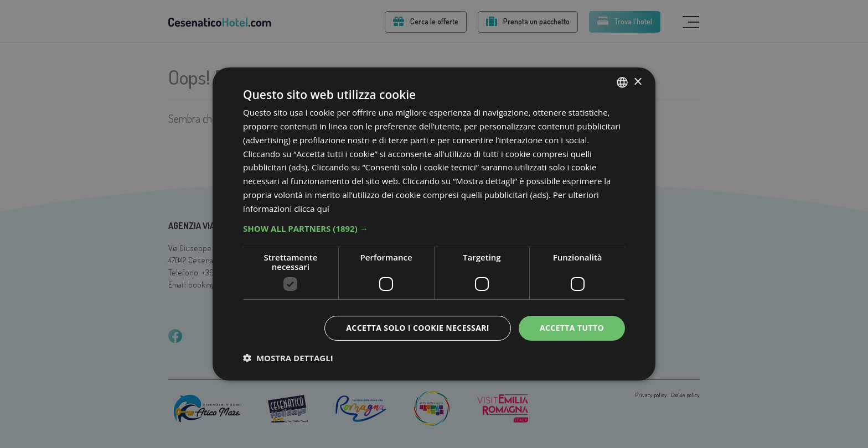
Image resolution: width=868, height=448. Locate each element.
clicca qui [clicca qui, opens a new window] (312, 209)
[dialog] (434, 224)
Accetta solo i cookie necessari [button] (418, 328)
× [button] (637, 82)
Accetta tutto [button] (572, 328)
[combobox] (622, 82)
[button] (434, 228)
